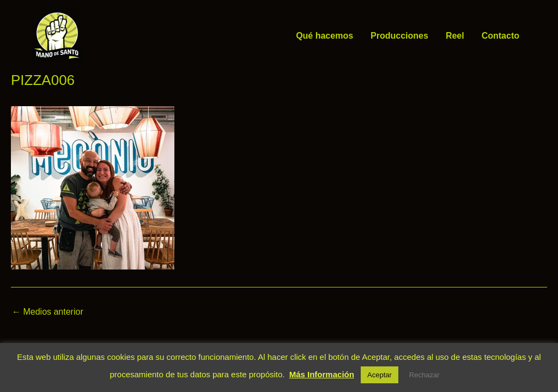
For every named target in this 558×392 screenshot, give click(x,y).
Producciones (399, 36)
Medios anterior (48, 312)
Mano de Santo (101, 36)
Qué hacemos (325, 36)
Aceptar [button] (380, 375)
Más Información (322, 374)
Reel (455, 36)
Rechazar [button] (424, 375)
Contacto (501, 36)
